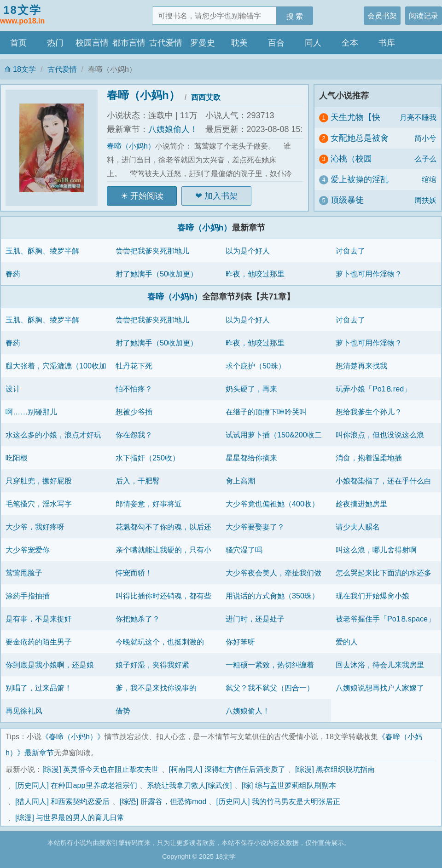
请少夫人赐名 (358, 527)
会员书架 (382, 16)
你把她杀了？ (138, 619)
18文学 (22, 15)
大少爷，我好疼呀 (35, 527)
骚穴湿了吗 (244, 550)
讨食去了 (350, 251)
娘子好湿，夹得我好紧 (152, 665)
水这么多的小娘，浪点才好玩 (53, 435)
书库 (387, 43)
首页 (18, 43)
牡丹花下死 (134, 366)
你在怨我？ (134, 435)
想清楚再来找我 (361, 366)
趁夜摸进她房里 (361, 504)
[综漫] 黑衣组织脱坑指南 (335, 769)
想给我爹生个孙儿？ (369, 412)
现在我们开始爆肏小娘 (372, 596)
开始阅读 (147, 196)
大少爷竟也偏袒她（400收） (272, 504)
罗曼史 (203, 43)
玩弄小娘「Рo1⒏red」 (373, 389)
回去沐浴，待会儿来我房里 (380, 665)
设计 (13, 389)
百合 (276, 43)
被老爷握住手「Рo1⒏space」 (385, 619)
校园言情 (92, 43)
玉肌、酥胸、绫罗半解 (42, 251)
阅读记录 (424, 16)
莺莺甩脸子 (24, 573)
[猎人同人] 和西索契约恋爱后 (63, 801)
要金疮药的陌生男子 (39, 642)
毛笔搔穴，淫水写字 (39, 504)
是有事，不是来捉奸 (39, 619)
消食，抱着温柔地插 (369, 458)
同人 (313, 43)
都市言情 (129, 43)
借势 (123, 711)
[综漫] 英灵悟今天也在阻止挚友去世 (101, 769)
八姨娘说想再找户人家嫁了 (380, 688)
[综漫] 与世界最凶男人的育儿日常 (70, 817)
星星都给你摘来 (251, 458)
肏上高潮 (240, 481)
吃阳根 (17, 458)
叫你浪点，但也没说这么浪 (380, 435)
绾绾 (429, 179)
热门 (55, 43)
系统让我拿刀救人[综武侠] (189, 785)
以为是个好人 (248, 251)
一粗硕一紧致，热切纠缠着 (270, 665)
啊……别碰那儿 (31, 412)
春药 (13, 274)
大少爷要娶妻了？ (255, 527)
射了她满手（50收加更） (157, 274)
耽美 (239, 43)
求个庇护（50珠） (256, 366)
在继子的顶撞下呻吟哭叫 (266, 412)
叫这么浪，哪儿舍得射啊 (376, 550)
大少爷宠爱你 (28, 550)
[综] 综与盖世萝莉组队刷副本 (289, 785)
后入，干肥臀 (138, 481)
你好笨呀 (240, 642)
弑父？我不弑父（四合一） (270, 688)
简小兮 (425, 138)
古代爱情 (166, 43)
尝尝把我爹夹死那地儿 (152, 251)
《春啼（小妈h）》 (73, 736)
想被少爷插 (134, 412)
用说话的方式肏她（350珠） (272, 596)
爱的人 (347, 642)
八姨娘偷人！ (173, 129)
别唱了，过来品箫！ (39, 688)
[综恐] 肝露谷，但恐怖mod (163, 801)
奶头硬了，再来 (251, 389)
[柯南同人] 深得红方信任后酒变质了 (227, 769)
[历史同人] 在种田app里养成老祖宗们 (76, 785)
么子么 (425, 159)
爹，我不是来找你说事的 (156, 688)
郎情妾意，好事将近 (149, 504)
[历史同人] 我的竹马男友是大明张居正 (278, 801)
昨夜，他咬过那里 (255, 274)
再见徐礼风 (24, 711)
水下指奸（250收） (148, 458)
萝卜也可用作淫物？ (369, 274)
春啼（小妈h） (143, 95)
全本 (350, 43)
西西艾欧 (206, 97)
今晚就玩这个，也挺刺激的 (160, 642)
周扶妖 (425, 200)
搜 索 (295, 16)
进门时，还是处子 (255, 619)
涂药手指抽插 (28, 596)
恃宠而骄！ (134, 573)
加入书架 (221, 196)
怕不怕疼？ (134, 389)
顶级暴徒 (347, 200)
